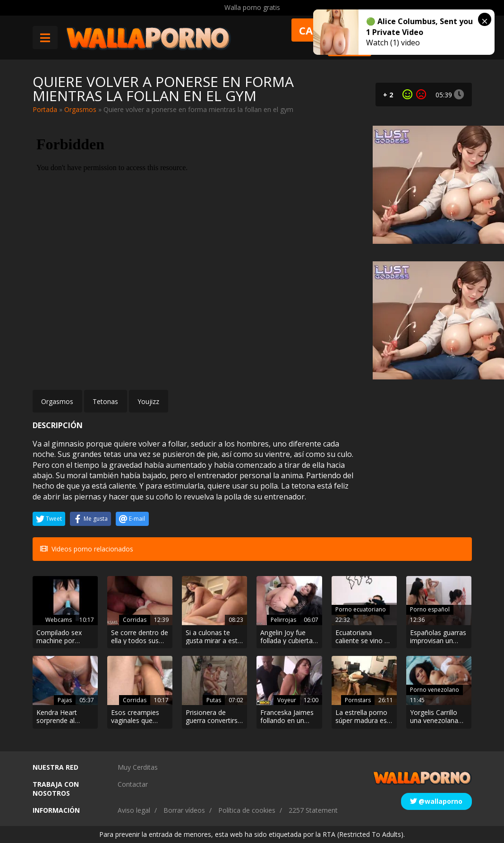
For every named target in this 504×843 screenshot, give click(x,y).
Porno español (430, 609)
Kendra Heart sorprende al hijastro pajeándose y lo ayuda (61, 717)
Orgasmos (80, 109)
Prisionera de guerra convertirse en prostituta (214, 717)
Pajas (65, 700)
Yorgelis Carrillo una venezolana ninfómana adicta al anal (437, 717)
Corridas (135, 620)
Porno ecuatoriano (361, 609)
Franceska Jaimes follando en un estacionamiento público (287, 717)
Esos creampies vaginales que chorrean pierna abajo (135, 717)
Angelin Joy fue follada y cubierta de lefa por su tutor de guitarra (286, 637)
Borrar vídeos (184, 810)
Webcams (59, 620)
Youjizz (148, 401)
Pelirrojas (283, 620)
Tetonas (105, 401)
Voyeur (287, 700)
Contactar (133, 784)
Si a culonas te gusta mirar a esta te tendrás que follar (214, 637)
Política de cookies (247, 810)
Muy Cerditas (138, 767)
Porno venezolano (435, 690)
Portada (45, 109)
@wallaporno (436, 801)
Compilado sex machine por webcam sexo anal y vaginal (65, 637)
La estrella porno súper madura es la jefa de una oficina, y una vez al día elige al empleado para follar (362, 717)
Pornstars (358, 700)
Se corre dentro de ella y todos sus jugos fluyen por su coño (140, 637)
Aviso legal (134, 810)
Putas (214, 700)
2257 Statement (313, 810)
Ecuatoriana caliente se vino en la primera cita (364, 637)
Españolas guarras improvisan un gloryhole (438, 637)
